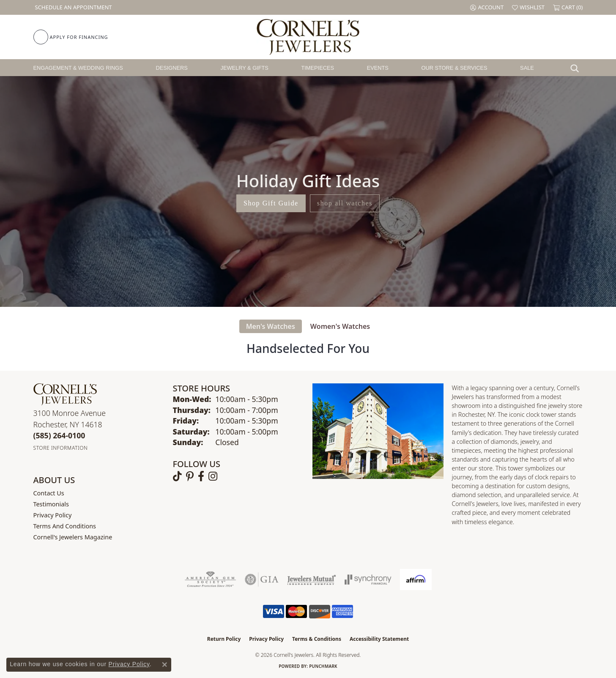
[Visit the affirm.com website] (416, 580)
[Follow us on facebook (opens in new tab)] (201, 476)
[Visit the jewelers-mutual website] (311, 580)
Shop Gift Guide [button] (271, 203)
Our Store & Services (454, 68)
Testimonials (51, 504)
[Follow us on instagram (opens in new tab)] (213, 476)
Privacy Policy (53, 515)
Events (378, 68)
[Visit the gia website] (262, 580)
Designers (172, 68)
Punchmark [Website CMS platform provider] (323, 666)
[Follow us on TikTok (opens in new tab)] (177, 476)
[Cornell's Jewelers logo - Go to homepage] (308, 37)
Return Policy (224, 639)
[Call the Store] (59, 435)
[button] (487, 7)
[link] (73, 7)
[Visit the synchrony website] (368, 580)
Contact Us (49, 493)
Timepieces (318, 68)
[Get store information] (61, 448)
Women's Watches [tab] (340, 326)
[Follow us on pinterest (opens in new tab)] (190, 476)
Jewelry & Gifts (245, 68)
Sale (527, 68)
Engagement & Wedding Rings (78, 68)
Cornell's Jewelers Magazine (73, 537)
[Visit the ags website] (210, 580)
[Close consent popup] (164, 664)
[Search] (577, 68)
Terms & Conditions (317, 639)
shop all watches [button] (345, 203)
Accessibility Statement (379, 639)
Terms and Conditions (65, 526)
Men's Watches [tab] (271, 326)
